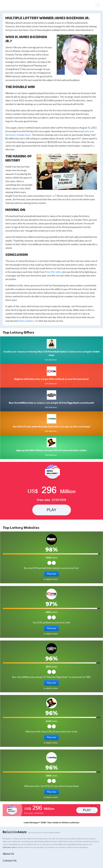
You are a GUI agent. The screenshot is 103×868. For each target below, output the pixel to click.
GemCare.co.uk (9, 847)
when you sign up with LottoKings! (52, 427)
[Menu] (98, 5)
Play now (51, 574)
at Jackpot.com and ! (52, 403)
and (51, 450)
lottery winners (26, 321)
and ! (51, 379)
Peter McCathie (53, 272)
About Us (8, 854)
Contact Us (10, 860)
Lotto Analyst (11, 5)
